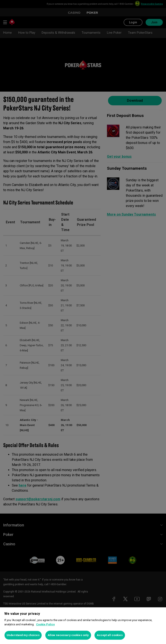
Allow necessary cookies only (68, 635)
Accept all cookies (110, 635)
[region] (83, 626)
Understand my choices (23, 635)
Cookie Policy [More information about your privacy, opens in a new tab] (45, 624)
